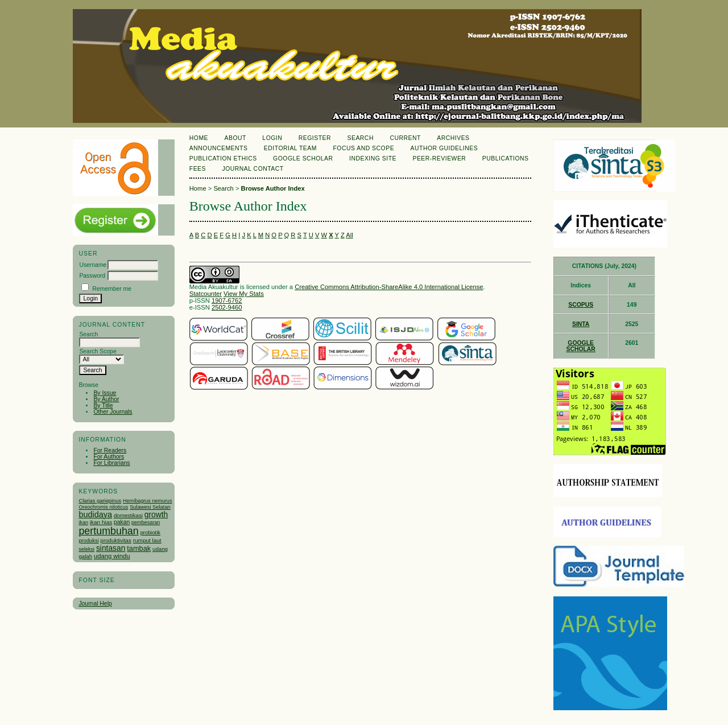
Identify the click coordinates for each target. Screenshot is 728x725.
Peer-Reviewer (439, 158)
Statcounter (206, 294)
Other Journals (113, 412)
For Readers (110, 450)
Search (360, 138)
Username (93, 265)
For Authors (109, 457)
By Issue (105, 393)
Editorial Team (290, 148)
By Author (106, 399)
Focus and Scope (363, 148)
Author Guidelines (444, 148)
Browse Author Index (273, 188)
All (349, 235)
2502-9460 (227, 307)
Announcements (219, 148)
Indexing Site (373, 158)
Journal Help (95, 604)
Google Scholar (303, 158)
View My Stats (244, 294)
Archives (453, 138)
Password (92, 276)
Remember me (112, 289)
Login (272, 138)
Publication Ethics (223, 158)
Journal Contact (253, 169)
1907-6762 (227, 300)
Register (315, 138)
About (235, 138)
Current (405, 138)
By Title (103, 405)
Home (199, 138)
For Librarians (111, 463)
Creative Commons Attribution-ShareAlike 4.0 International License (389, 287)
